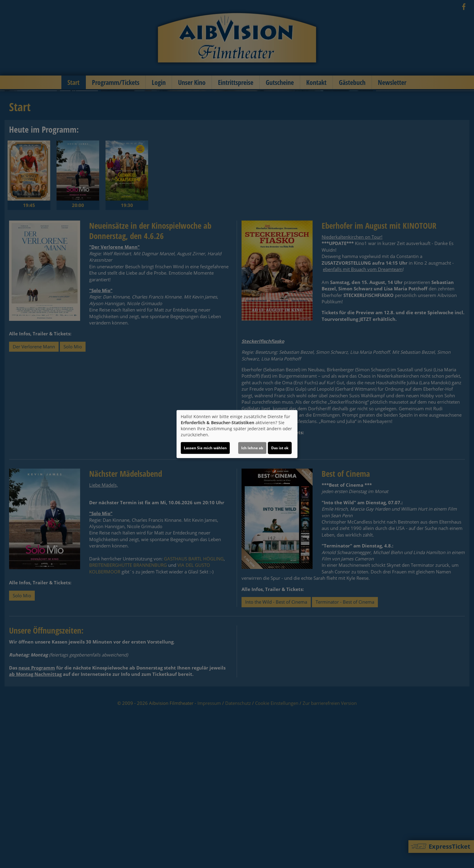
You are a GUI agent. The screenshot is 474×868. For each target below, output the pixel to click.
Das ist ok (280, 448)
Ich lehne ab (252, 448)
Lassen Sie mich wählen (205, 448)
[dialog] (237, 434)
